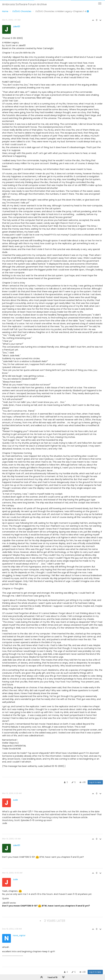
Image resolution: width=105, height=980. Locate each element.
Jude (15, 800)
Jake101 (16, 26)
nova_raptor (19, 935)
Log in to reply (95, 782)
